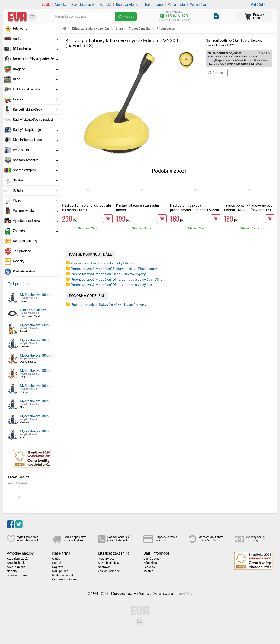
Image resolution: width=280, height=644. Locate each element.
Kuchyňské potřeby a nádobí (36, 120)
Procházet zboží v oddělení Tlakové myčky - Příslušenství (114, 269)
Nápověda (150, 563)
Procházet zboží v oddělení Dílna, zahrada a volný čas (111, 285)
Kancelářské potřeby (36, 109)
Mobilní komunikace (36, 140)
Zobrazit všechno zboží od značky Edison (102, 263)
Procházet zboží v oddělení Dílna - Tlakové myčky (108, 274)
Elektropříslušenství (36, 89)
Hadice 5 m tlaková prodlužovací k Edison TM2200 (195, 208)
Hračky (36, 99)
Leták (46, 5)
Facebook (150, 567)
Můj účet (257, 5)
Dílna (36, 79)
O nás (56, 559)
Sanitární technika (36, 160)
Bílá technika (36, 49)
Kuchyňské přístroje (36, 130)
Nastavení (105, 567)
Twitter (148, 571)
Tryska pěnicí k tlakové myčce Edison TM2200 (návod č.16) (248, 208)
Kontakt (105, 5)
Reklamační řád (62, 575)
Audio (36, 39)
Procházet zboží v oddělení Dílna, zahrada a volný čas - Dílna (117, 280)
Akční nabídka (16, 567)
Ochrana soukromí (64, 579)
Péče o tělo (36, 150)
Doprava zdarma (128, 5)
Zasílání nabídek (109, 571)
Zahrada (36, 231)
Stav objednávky (83, 5)
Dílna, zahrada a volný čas (91, 29)
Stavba (36, 180)
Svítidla (36, 190)
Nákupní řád (60, 571)
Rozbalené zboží (24, 271)
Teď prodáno (153, 5)
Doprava (58, 567)
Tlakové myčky (140, 29)
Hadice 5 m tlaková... (35, 310)
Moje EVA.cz (106, 559)
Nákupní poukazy (25, 241)
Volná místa (176, 5)
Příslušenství (166, 29)
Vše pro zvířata (36, 211)
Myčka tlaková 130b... (36, 325)
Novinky (61, 5)
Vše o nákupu (200, 5)
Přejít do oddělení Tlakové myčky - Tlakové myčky (109, 305)
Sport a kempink (36, 170)
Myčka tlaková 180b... (36, 295)
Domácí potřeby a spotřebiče (36, 59)
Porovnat (217, 73)
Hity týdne (20, 29)
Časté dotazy (152, 559)
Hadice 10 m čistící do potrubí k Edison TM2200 (86, 208)
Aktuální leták (16, 563)
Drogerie (36, 69)
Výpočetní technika (36, 221)
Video (36, 200)
